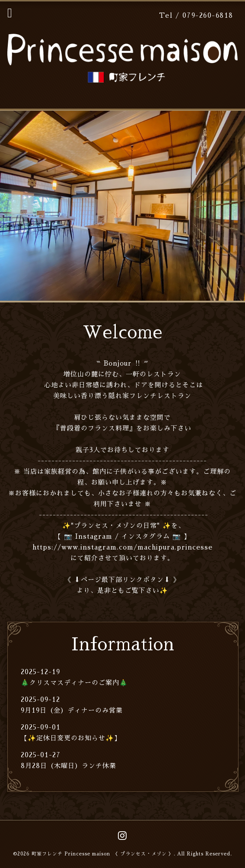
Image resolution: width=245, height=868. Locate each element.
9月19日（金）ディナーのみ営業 (72, 710)
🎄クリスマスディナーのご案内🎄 (74, 683)
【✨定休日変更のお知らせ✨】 (71, 738)
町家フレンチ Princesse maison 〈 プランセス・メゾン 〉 (103, 854)
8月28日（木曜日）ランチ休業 (68, 766)
